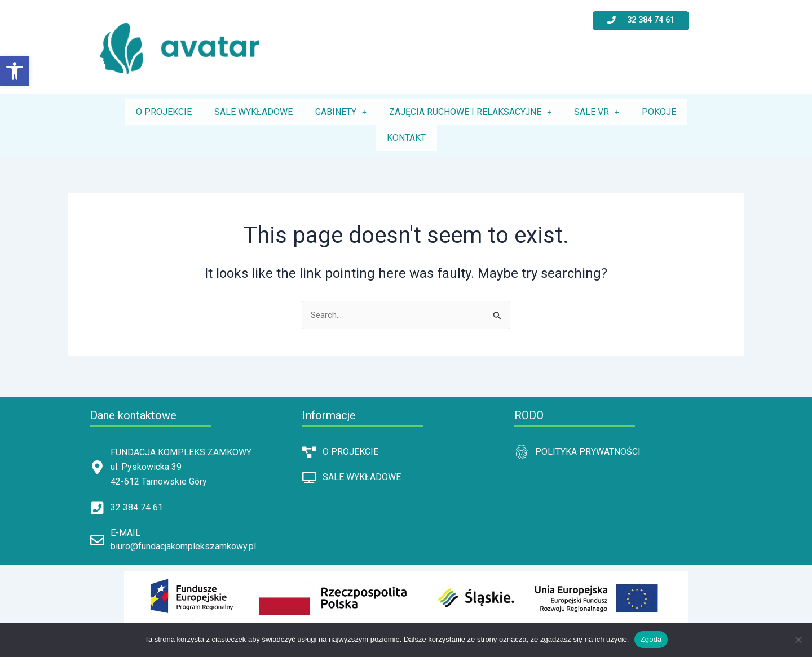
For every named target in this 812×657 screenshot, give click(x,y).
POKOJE (659, 112)
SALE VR (597, 112)
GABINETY (341, 112)
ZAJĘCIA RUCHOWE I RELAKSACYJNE (470, 112)
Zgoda (651, 639)
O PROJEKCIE (164, 112)
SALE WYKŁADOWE (253, 112)
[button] (15, 71)
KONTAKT (406, 138)
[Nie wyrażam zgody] (798, 640)
